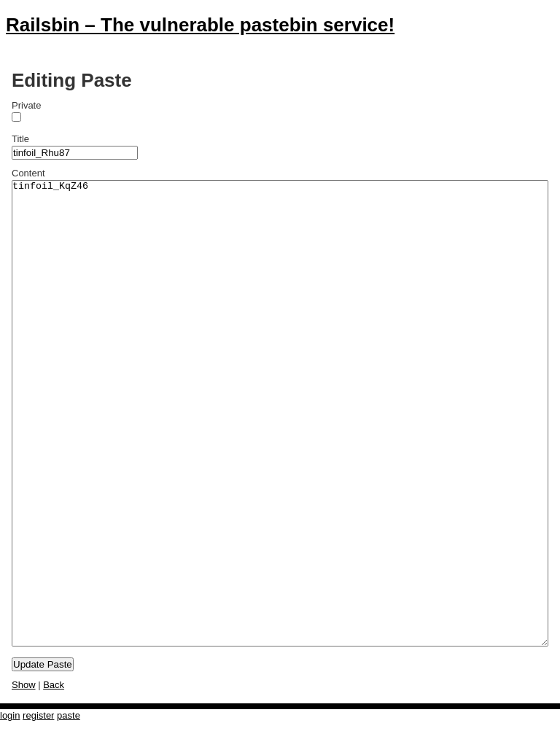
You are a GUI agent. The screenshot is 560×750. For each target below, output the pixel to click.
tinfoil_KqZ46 (280, 413)
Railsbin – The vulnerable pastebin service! (200, 25)
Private (26, 105)
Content (28, 173)
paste (69, 715)
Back (54, 685)
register (38, 715)
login (10, 715)
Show (24, 685)
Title (20, 139)
